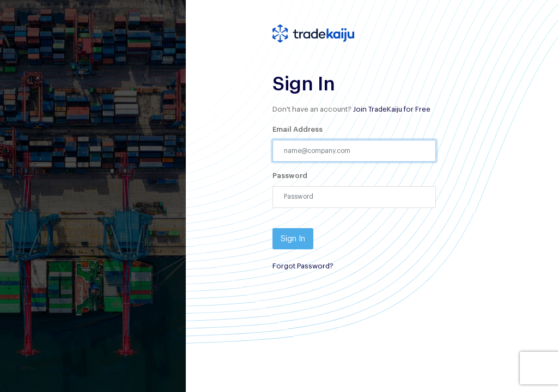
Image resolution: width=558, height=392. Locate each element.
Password (290, 176)
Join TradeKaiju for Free (392, 109)
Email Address (298, 129)
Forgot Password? (303, 266)
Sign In (293, 239)
